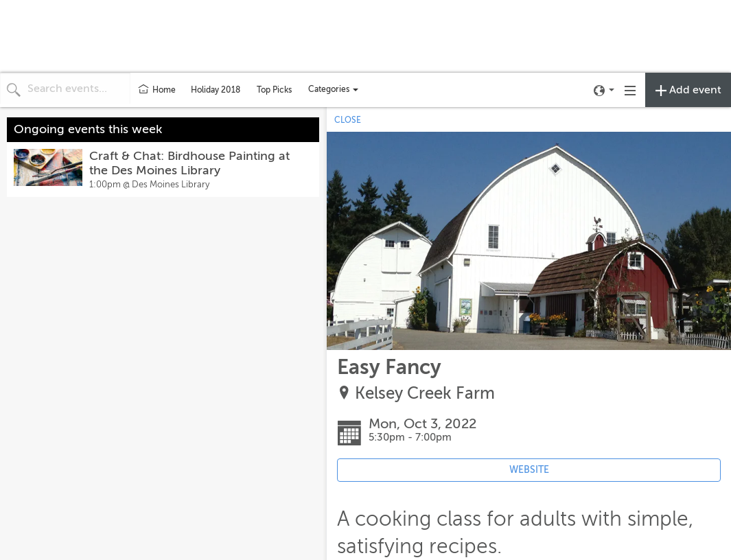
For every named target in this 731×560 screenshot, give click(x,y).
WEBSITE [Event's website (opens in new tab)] (529, 470)
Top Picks (274, 90)
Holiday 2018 (216, 90)
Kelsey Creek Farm (425, 394)
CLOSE (348, 120)
